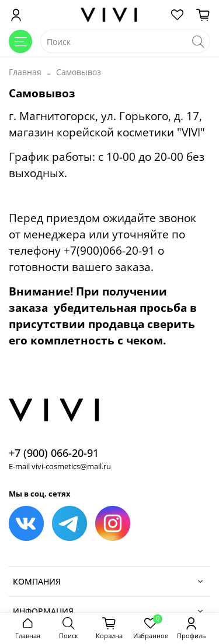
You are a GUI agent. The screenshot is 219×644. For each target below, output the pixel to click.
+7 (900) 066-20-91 (54, 453)
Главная (25, 72)
